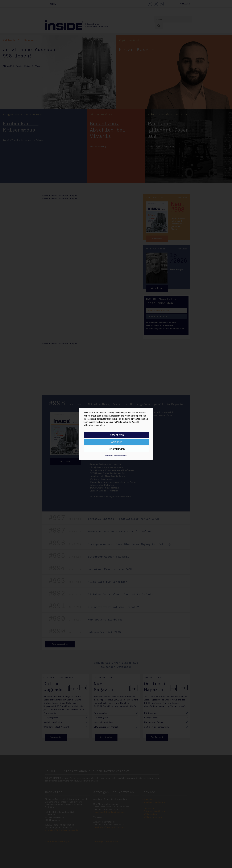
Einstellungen (117, 449)
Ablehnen (117, 442)
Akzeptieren (117, 435)
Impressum (108, 456)
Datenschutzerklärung (120, 456)
